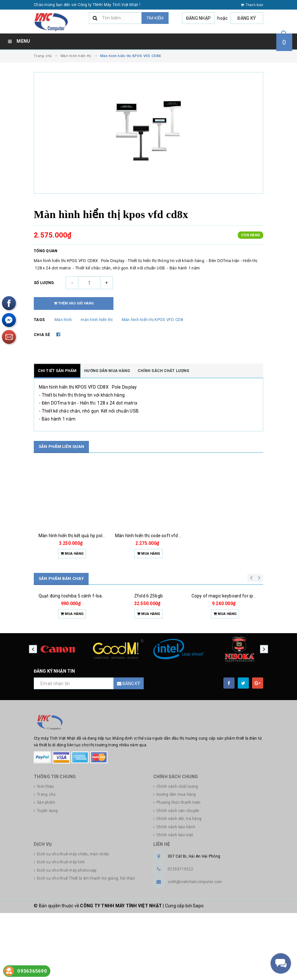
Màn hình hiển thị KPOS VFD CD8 (152, 320)
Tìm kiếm (155, 18)
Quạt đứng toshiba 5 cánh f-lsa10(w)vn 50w (83, 640)
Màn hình (63, 320)
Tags (39, 320)
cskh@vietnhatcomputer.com (195, 949)
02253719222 (180, 936)
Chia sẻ (42, 335)
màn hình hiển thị (97, 320)
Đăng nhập (200, 18)
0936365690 (32, 971)
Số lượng (44, 283)
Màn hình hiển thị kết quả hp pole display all (82, 536)
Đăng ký (247, 18)
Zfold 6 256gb (148, 640)
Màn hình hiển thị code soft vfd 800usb (155, 536)
